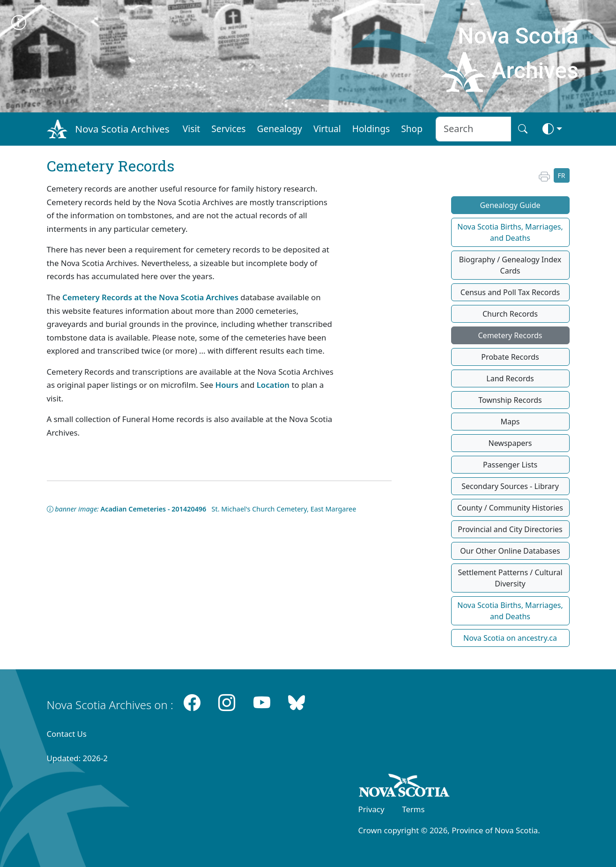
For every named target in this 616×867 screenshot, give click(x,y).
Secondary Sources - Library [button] (510, 486)
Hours (227, 385)
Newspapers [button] (510, 443)
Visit (192, 129)
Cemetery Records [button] (510, 335)
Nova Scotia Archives (122, 129)
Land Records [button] (510, 378)
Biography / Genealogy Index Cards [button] (510, 265)
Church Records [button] (510, 314)
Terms (413, 809)
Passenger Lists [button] (510, 465)
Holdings (371, 129)
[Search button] (523, 129)
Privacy (371, 809)
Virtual (327, 129)
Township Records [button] (510, 400)
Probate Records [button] (510, 357)
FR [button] (562, 175)
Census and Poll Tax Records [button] (510, 292)
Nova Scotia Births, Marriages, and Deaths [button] (510, 232)
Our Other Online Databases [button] (510, 551)
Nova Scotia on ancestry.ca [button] (510, 638)
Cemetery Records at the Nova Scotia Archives (150, 297)
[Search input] (473, 129)
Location (273, 385)
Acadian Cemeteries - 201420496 (154, 509)
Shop (412, 129)
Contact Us (67, 734)
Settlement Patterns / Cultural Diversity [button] (510, 578)
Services (228, 129)
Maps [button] (510, 422)
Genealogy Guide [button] (510, 205)
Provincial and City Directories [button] (510, 529)
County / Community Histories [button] (510, 508)
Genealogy (280, 129)
